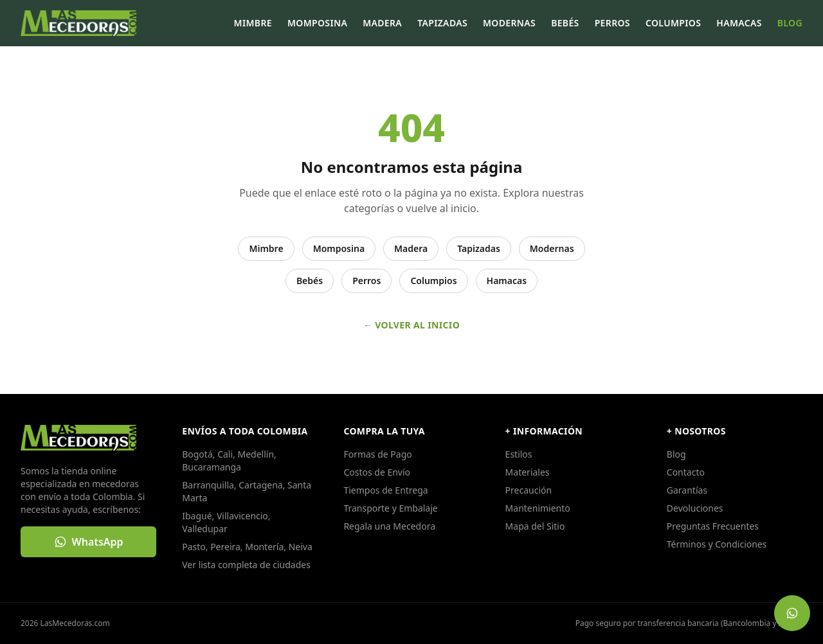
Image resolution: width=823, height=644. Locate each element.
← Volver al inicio (411, 325)
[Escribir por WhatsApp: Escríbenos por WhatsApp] (792, 613)
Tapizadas (442, 23)
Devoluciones (695, 508)
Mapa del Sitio (535, 526)
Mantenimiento (538, 508)
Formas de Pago (377, 454)
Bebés (565, 23)
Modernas (509, 23)
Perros (612, 23)
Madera (382, 23)
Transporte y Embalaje (390, 508)
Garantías (687, 490)
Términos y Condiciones (717, 544)
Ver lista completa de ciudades (246, 565)
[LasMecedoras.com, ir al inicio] (78, 23)
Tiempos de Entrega (385, 490)
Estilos (519, 454)
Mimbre (253, 23)
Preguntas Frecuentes (713, 526)
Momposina (317, 23)
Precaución (529, 490)
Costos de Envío (377, 472)
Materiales (528, 472)
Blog (790, 23)
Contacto (686, 472)
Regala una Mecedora (389, 526)
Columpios (673, 23)
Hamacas (739, 23)
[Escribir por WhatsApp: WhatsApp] (88, 542)
